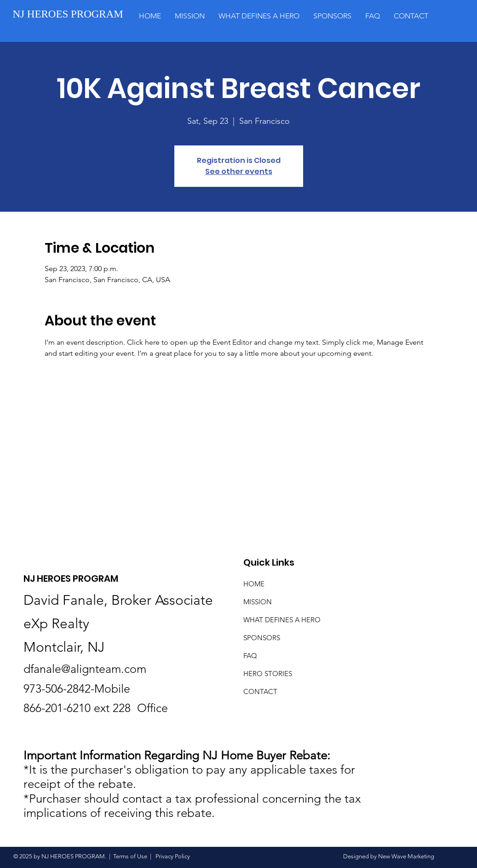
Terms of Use (130, 856)
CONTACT (260, 692)
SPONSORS (262, 638)
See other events (239, 171)
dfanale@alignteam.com (85, 669)
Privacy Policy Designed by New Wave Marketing (294, 856)
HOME (254, 584)
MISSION (258, 602)
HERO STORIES (268, 674)
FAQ (250, 656)
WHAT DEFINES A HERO (282, 620)
